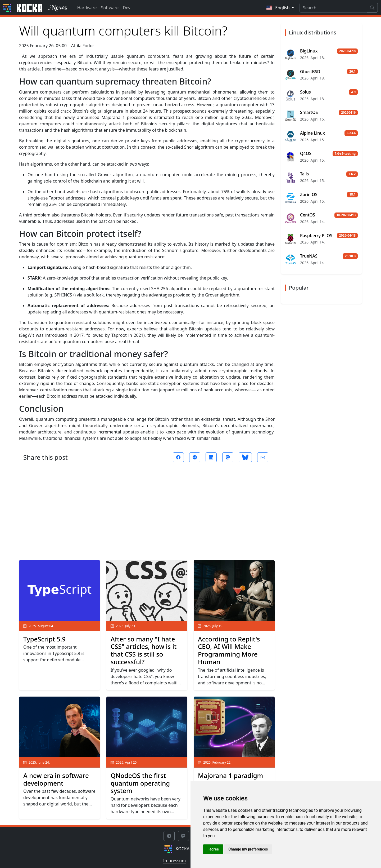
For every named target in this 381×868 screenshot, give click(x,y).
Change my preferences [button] (248, 849)
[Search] (333, 8)
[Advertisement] (147, 515)
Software (110, 8)
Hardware (87, 8)
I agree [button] (213, 849)
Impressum (174, 861)
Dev (127, 8)
